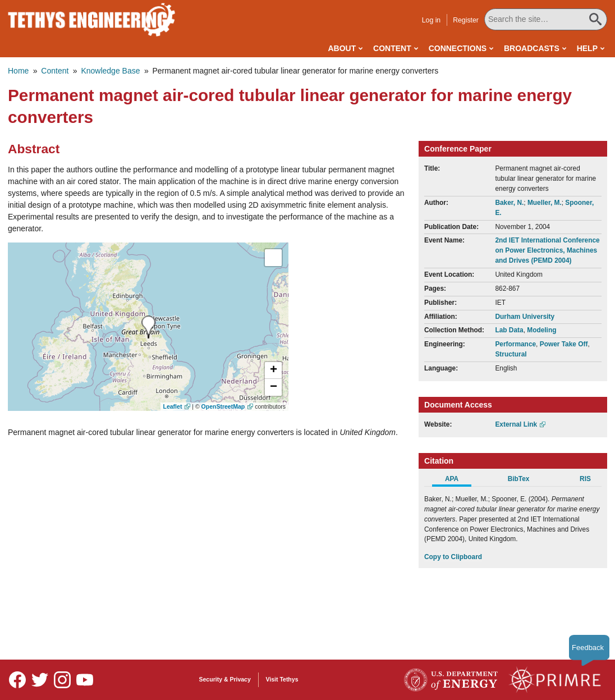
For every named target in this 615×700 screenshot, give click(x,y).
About (342, 48)
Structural (511, 354)
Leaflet (173, 406)
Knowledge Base (110, 71)
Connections (458, 48)
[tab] (458, 481)
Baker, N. (509, 203)
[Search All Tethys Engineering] (546, 19)
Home (18, 71)
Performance (515, 344)
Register (466, 20)
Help (587, 48)
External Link (516, 424)
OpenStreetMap (223, 406)
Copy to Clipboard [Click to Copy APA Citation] (453, 557)
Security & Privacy (225, 679)
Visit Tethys (282, 679)
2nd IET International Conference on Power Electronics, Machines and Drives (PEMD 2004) (547, 250)
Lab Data (509, 330)
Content (392, 48)
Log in (432, 20)
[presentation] (148, 327)
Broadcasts (532, 48)
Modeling (541, 330)
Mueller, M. (545, 203)
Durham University (525, 317)
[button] (273, 370)
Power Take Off (564, 344)
